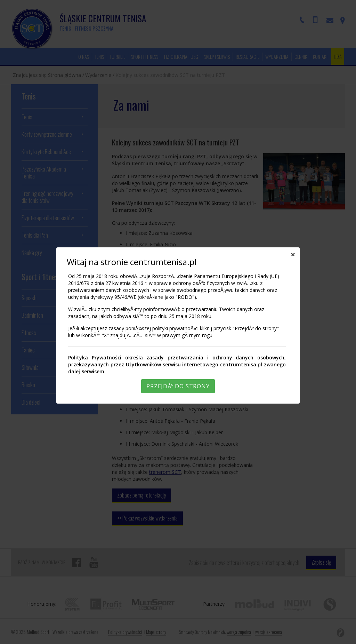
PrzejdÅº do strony (178, 386)
